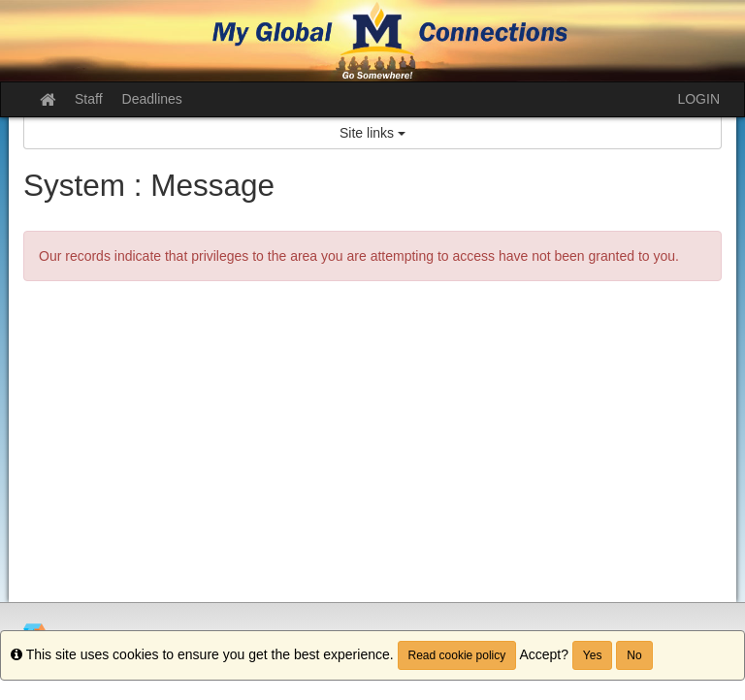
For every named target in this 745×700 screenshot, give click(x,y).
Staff (89, 99)
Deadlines (152, 99)
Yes (593, 655)
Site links (372, 133)
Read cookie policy (457, 655)
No (634, 655)
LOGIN (698, 99)
